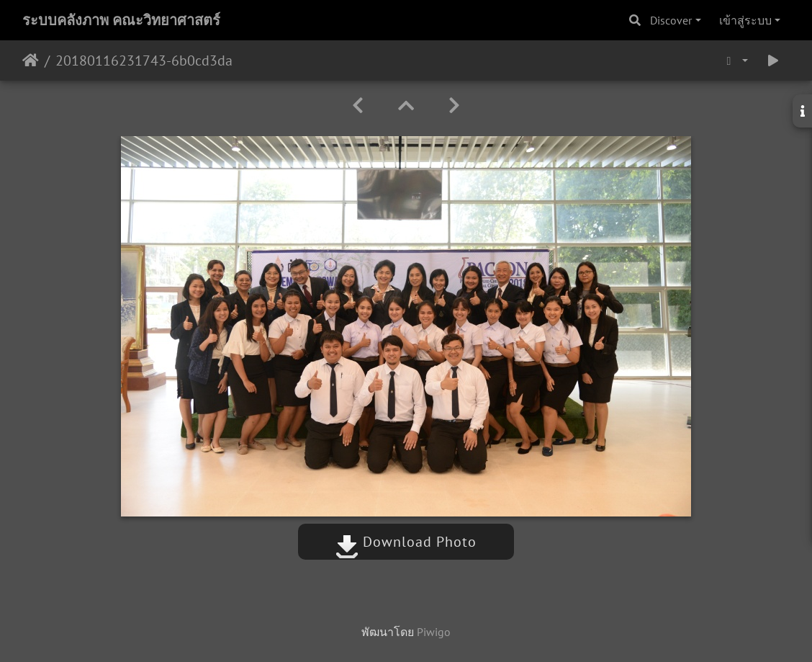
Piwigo (434, 632)
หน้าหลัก (31, 61)
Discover (671, 20)
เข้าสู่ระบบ (745, 20)
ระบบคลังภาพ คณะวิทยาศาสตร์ (121, 20)
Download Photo (406, 542)
